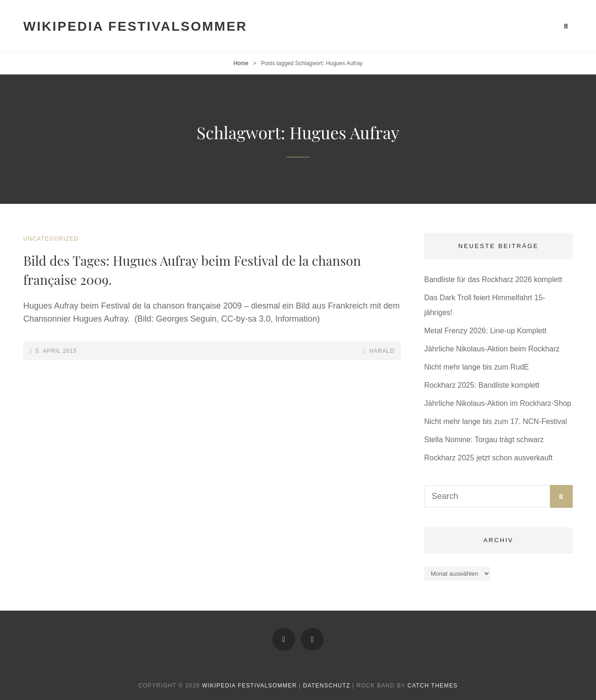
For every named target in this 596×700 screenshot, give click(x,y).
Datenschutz (327, 686)
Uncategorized (51, 239)
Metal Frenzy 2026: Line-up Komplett (485, 331)
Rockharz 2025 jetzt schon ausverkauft (488, 458)
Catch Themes (433, 686)
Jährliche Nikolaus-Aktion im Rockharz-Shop (498, 403)
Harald (382, 351)
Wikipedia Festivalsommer (135, 26)
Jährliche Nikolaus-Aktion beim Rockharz (492, 349)
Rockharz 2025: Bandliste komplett (482, 385)
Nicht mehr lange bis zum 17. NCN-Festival (496, 421)
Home (241, 63)
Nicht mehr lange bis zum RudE (477, 367)
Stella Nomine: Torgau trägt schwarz (484, 440)
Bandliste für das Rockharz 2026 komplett (493, 279)
